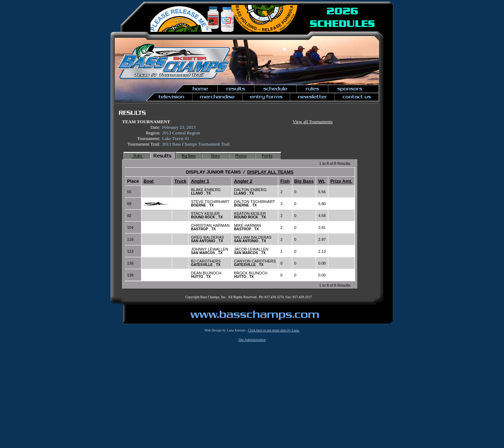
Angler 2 (243, 181)
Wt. (322, 181)
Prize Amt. (341, 181)
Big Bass (304, 181)
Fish (285, 181)
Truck (180, 181)
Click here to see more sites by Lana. (274, 330)
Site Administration (252, 340)
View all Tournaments (313, 122)
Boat (149, 181)
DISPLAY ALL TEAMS (270, 172)
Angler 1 (200, 181)
